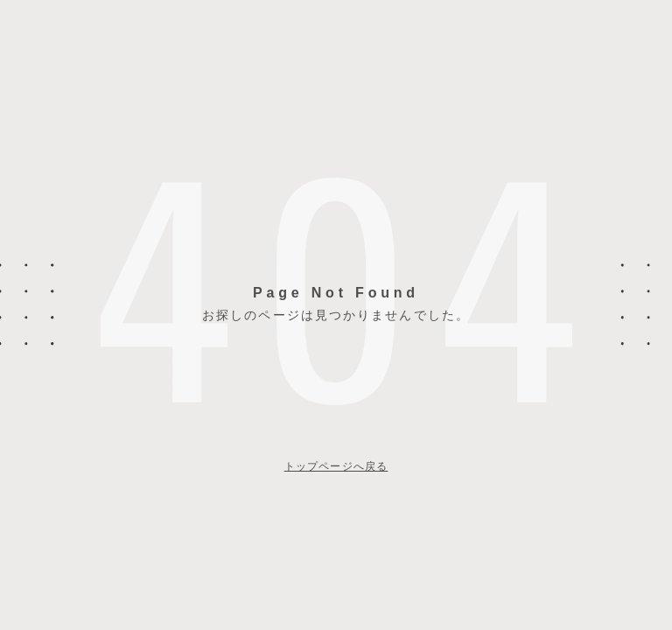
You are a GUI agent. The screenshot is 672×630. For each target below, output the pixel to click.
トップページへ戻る (336, 466)
